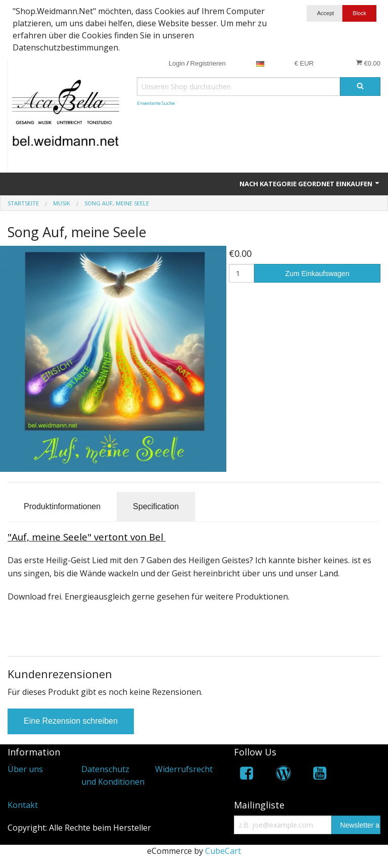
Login (177, 63)
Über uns (25, 769)
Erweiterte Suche (156, 103)
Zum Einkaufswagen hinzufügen (318, 276)
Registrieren (208, 63)
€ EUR (304, 63)
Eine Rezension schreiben (71, 721)
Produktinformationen (62, 506)
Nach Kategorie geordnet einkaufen (310, 184)
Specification (156, 506)
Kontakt (23, 805)
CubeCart (223, 851)
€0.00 (368, 63)
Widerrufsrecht (184, 769)
